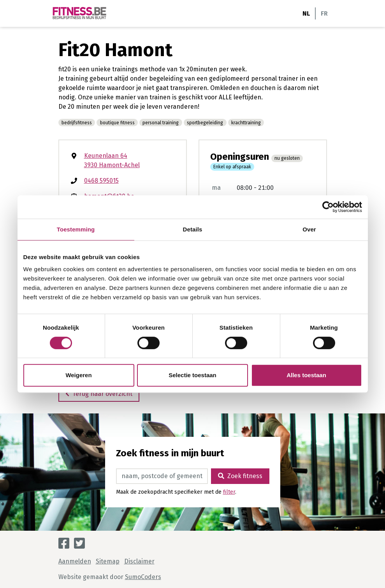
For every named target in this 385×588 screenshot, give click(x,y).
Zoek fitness (240, 476)
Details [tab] (193, 229)
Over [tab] (309, 229)
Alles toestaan (306, 375)
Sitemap (108, 561)
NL (306, 13)
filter (229, 492)
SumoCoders (143, 577)
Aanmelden (75, 561)
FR (324, 13)
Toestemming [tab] (76, 229)
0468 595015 (101, 181)
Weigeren (78, 375)
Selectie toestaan (192, 375)
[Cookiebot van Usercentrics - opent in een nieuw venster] (328, 207)
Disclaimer (139, 561)
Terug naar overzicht (99, 394)
